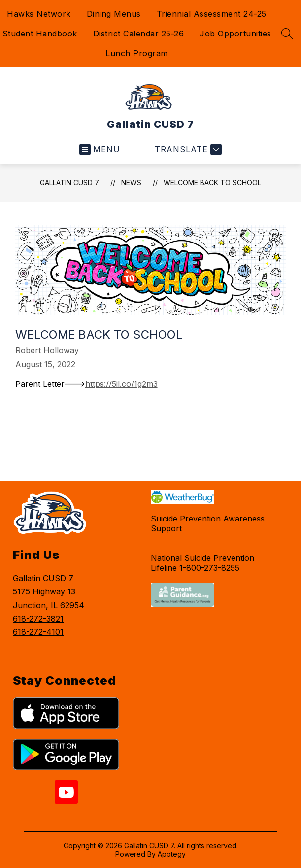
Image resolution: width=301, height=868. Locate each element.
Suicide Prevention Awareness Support (208, 523)
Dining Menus (114, 14)
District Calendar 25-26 (139, 34)
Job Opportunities (235, 34)
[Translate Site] (187, 150)
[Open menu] (100, 150)
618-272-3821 (38, 619)
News (131, 183)
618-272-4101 (38, 632)
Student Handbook (40, 34)
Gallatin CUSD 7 (69, 183)
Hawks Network (39, 14)
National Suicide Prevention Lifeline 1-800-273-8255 (202, 563)
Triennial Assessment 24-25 (212, 14)
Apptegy (172, 854)
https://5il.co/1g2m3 (121, 384)
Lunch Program (137, 53)
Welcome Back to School (212, 183)
